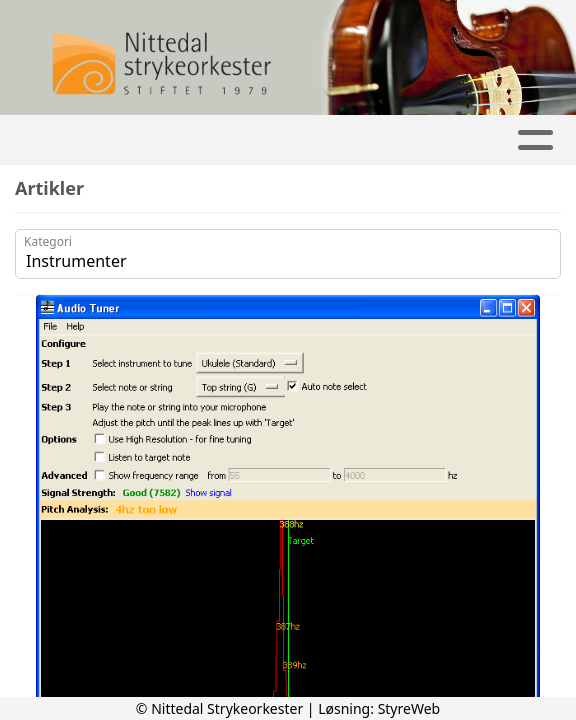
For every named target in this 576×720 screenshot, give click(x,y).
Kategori (48, 241)
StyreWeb (409, 708)
